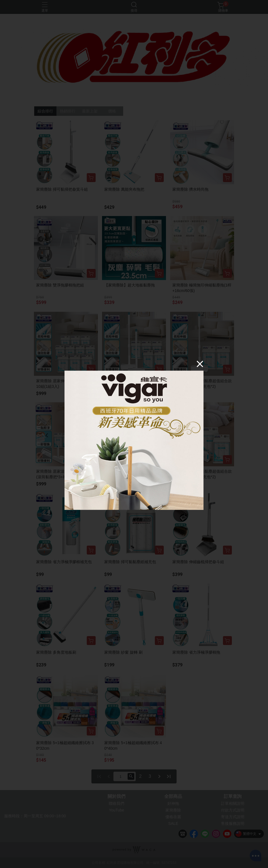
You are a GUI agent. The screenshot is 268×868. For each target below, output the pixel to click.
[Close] (200, 364)
